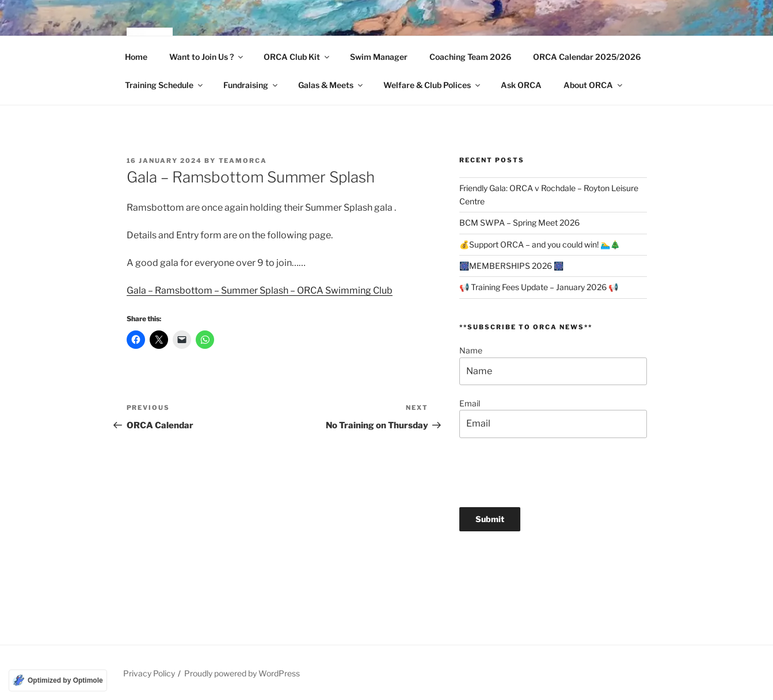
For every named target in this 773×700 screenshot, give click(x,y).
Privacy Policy (149, 673)
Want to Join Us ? (207, 57)
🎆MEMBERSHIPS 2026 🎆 (511, 266)
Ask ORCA (521, 85)
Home (136, 57)
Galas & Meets (331, 85)
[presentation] (547, 473)
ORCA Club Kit (297, 57)
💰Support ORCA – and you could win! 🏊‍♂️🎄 (540, 244)
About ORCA (594, 85)
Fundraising (251, 85)
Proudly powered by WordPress (242, 673)
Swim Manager (379, 57)
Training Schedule (165, 85)
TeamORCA (243, 161)
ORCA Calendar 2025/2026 (587, 57)
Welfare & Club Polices (433, 85)
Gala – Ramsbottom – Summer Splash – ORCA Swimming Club (260, 290)
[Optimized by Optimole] (58, 680)
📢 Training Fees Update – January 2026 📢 (539, 287)
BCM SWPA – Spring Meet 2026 (519, 222)
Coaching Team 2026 (470, 57)
